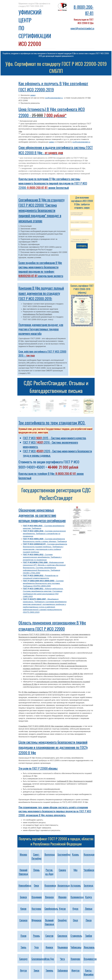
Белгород (89, 885)
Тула (36, 947)
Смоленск (62, 936)
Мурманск (36, 920)
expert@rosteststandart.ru (82, 28)
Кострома (36, 908)
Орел (75, 920)
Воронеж (49, 897)
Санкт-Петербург (37, 856)
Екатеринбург (64, 854)
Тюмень (49, 970)
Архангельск (64, 885)
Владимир (37, 897)
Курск (75, 908)
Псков (23, 936)
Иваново (62, 897)
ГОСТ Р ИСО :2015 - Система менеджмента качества (54, 438)
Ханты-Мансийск (89, 972)
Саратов (49, 936)
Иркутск (75, 970)
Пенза (89, 920)
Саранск (23, 920)
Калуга (89, 897)
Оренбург (62, 920)
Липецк (89, 908)
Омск (36, 885)
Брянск (23, 897)
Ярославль (89, 947)
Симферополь (51, 908)
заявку (33, 95)
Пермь (36, 870)
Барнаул (23, 959)
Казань (75, 854)
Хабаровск (63, 970)
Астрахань (76, 885)
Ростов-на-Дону (49, 872)
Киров (23, 908)
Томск (36, 970)
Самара (62, 870)
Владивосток (90, 959)
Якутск (23, 970)
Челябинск (89, 870)
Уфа (75, 870)
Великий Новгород (49, 922)
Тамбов (89, 936)
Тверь (23, 947)
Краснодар (89, 854)
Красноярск (50, 885)
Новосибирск (25, 885)
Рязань (36, 936)
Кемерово (75, 959)
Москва (23, 854)
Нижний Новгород (23, 872)
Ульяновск (63, 947)
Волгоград (50, 854)
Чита (62, 959)
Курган (62, 908)
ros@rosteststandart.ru (54, 98)
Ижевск (49, 947)
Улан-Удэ (49, 959)
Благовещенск (38, 959)
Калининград (77, 897)
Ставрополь (76, 936)
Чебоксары (76, 947)
